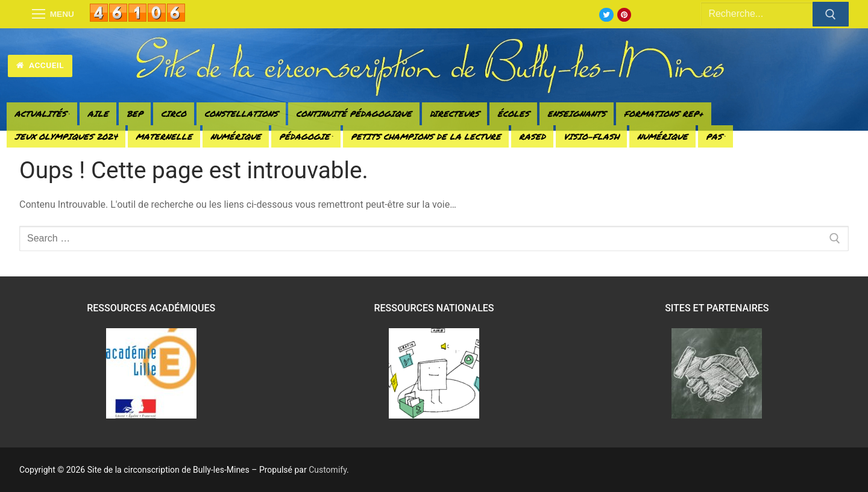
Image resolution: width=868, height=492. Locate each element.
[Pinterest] (624, 15)
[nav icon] (53, 14)
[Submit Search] (831, 14)
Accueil (40, 65)
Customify (328, 470)
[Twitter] (606, 15)
